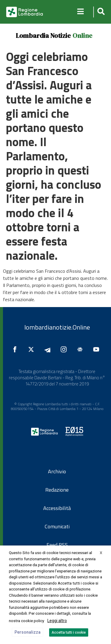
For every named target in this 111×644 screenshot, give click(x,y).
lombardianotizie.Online (57, 327)
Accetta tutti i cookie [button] (69, 632)
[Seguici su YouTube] (98, 349)
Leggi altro (57, 621)
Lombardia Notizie (43, 35)
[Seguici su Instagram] (65, 349)
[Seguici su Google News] (81, 349)
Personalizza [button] (28, 632)
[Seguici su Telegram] (49, 349)
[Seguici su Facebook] (16, 349)
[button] (100, 12)
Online (82, 35)
